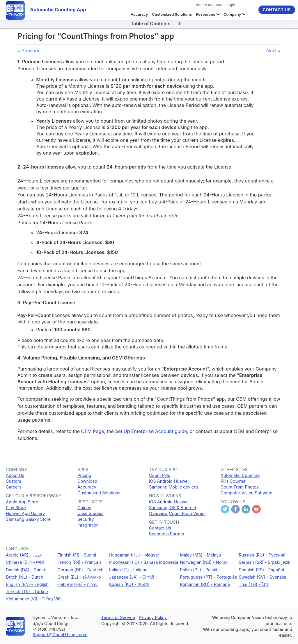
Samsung (158, 487)
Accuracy (139, 14)
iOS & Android (182, 508)
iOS (152, 481)
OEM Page (93, 431)
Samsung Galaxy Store (28, 519)
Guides (84, 508)
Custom (13, 481)
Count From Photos (240, 487)
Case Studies (90, 513)
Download (87, 481)
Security (86, 519)
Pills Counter (233, 481)
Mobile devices (183, 487)
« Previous (29, 51)
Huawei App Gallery (25, 513)
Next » (273, 51)
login (231, 5)
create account (209, 5)
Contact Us (277, 10)
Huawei (181, 481)
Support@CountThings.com (60, 635)
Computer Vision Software (246, 493)
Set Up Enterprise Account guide (151, 431)
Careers (14, 487)
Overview (158, 513)
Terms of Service (118, 617)
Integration (88, 525)
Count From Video (187, 513)
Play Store (16, 508)
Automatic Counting (240, 475)
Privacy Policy (153, 617)
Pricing (84, 475)
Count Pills (159, 475)
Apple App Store (22, 502)
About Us (15, 475)
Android (165, 481)
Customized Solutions (172, 14)
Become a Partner (167, 534)
